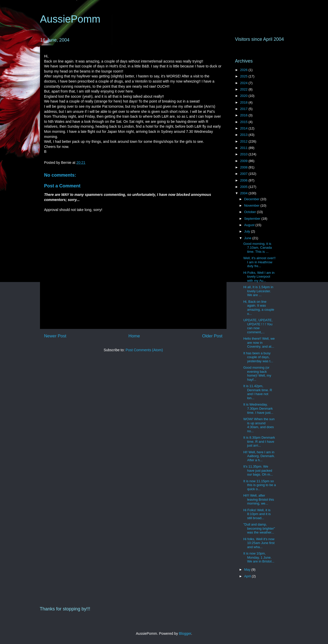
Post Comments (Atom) (144, 350)
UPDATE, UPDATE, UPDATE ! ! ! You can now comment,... (258, 326)
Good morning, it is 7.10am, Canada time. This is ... (257, 248)
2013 (244, 135)
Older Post (212, 336)
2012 (244, 141)
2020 (244, 96)
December (252, 199)
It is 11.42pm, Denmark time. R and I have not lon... (258, 392)
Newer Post (55, 336)
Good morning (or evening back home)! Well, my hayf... (257, 374)
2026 (244, 70)
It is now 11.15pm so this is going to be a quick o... (259, 485)
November (252, 205)
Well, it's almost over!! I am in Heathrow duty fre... (259, 262)
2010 (244, 154)
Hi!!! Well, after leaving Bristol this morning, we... (259, 499)
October (251, 212)
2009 (244, 161)
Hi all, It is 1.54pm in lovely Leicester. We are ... (258, 291)
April (248, 576)
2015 (244, 122)
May (248, 570)
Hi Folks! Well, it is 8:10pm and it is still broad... (257, 514)
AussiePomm (70, 19)
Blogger (185, 633)
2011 (244, 148)
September (253, 219)
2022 (244, 89)
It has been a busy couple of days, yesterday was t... (258, 357)
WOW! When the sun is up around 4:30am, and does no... (259, 425)
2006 (244, 180)
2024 (244, 83)
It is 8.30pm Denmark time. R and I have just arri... (259, 441)
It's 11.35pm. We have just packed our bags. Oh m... (258, 470)
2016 (244, 115)
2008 (244, 167)
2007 (244, 174)
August (250, 225)
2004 (244, 193)
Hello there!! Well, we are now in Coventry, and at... (259, 343)
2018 (244, 102)
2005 (244, 187)
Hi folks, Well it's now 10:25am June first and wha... (259, 543)
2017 (244, 109)
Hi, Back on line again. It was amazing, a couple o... (259, 308)
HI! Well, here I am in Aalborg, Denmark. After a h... (259, 456)
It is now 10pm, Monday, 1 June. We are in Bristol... (259, 557)
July (248, 231)
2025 (244, 76)
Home (134, 336)
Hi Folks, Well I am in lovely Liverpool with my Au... (259, 277)
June (248, 238)
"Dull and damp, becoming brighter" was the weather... (259, 528)
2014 (244, 128)
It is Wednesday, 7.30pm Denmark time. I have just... (258, 408)
